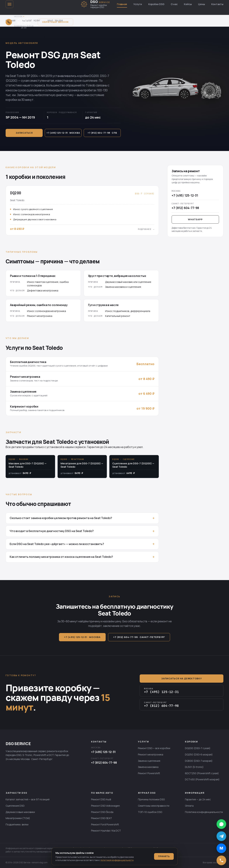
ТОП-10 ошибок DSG (150, 812)
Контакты (217, 4)
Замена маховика (148, 767)
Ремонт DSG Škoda (102, 812)
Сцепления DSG (15, 806)
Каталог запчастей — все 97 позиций (28, 799)
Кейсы (188, 4)
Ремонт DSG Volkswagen (105, 806)
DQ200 (94, 76)
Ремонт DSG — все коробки (154, 748)
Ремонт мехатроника (151, 754)
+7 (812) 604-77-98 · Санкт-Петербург (139, 637)
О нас (174, 4)
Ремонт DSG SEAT (102, 818)
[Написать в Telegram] (221, 836)
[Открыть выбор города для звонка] (20, 22)
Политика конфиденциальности (204, 812)
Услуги (138, 4)
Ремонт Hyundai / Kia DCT (106, 831)
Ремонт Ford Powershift (105, 824)
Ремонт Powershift (149, 773)
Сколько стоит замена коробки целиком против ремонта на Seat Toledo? (61, 518)
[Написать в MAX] (221, 848)
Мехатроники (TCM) (18, 818)
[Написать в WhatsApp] (221, 824)
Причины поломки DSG (151, 799)
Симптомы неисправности (154, 806)
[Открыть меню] (9, 4)
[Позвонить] (221, 860)
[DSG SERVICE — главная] (95, 4)
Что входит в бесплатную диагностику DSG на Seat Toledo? (52, 531)
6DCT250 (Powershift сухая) (202, 773)
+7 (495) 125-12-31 (103, 752)
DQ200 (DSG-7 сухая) (198, 748)
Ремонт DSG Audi (101, 799)
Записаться (24, 133)
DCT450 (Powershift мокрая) (202, 779)
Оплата (189, 806)
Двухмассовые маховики (20, 812)
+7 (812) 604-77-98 (104, 763)
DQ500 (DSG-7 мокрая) (199, 761)
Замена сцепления (149, 761)
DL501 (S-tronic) (194, 767)
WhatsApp (195, 219)
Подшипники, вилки (17, 824)
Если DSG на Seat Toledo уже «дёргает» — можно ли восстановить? (57, 544)
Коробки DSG (156, 4)
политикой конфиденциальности (117, 860)
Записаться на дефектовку (182, 678)
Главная (122, 4)
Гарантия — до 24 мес (198, 799)
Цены (202, 4)
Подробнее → (146, 229)
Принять (164, 856)
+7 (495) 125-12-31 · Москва (63, 133)
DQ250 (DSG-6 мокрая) (199, 754)
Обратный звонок (55, 22)
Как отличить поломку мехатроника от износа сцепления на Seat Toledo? (61, 557)
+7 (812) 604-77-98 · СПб (102, 133)
